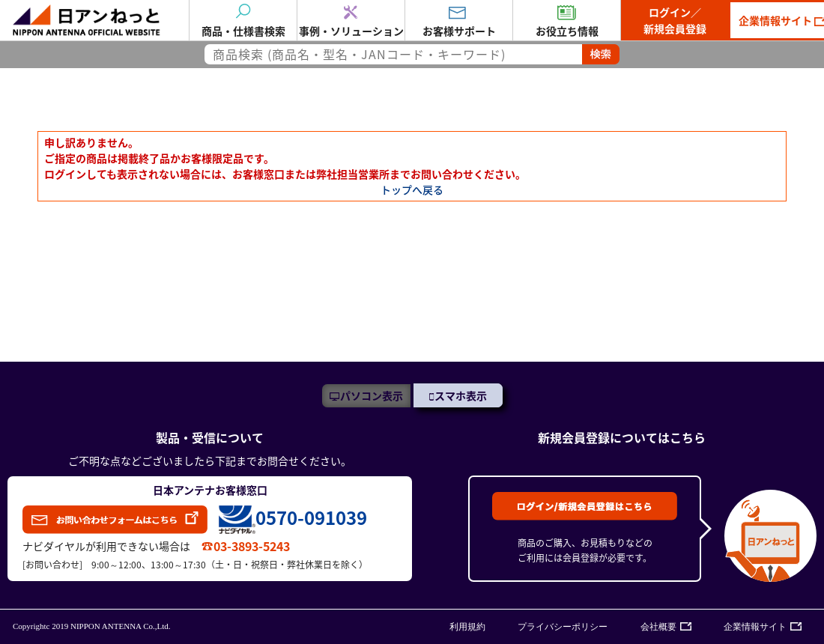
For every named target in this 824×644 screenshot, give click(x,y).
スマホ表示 (461, 395)
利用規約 (467, 627)
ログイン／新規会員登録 (675, 20)
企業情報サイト (755, 627)
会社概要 (658, 627)
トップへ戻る (412, 189)
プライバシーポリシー (563, 627)
